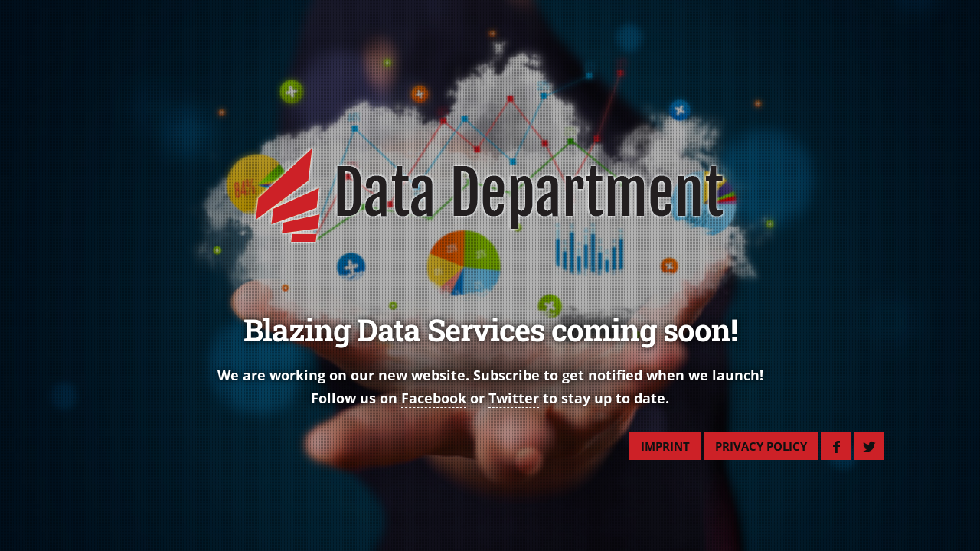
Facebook (434, 398)
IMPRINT (665, 446)
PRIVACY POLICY (761, 446)
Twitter (514, 398)
